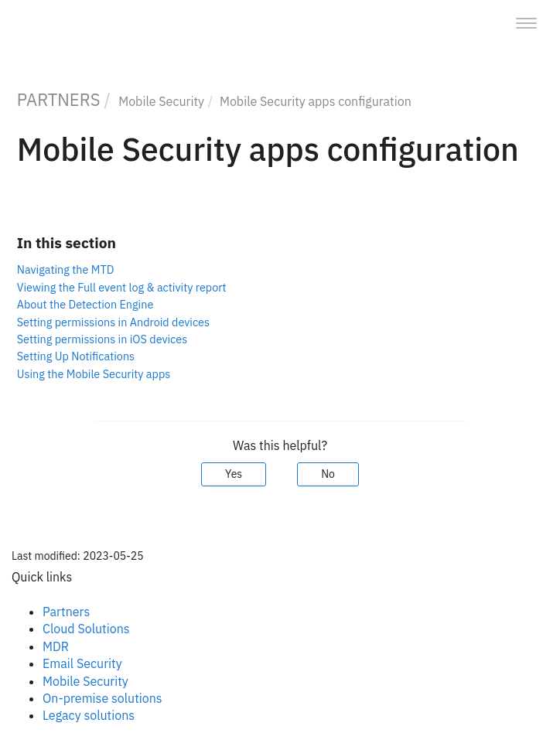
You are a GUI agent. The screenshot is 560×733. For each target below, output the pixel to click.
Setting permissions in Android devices (113, 322)
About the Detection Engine (85, 304)
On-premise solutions (102, 698)
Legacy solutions (89, 715)
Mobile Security (161, 101)
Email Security (82, 663)
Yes (234, 474)
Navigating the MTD (66, 269)
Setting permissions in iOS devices (102, 339)
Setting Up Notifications (76, 356)
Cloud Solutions (86, 629)
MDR (56, 646)
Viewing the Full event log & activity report (122, 287)
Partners (66, 612)
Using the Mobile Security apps (94, 374)
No (328, 474)
